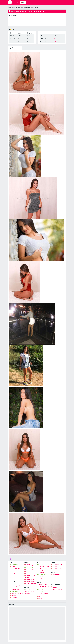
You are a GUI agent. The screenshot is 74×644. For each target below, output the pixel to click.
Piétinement (42, 578)
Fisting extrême (57, 568)
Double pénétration (17, 574)
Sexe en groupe (16, 572)
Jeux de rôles (43, 574)
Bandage (41, 576)
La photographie (16, 586)
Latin (54, 38)
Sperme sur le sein (58, 578)
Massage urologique (31, 570)
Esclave (41, 570)
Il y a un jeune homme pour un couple (17, 589)
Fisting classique (58, 564)
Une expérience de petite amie (44, 587)
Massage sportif (30, 579)
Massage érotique (30, 568)
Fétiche (14, 578)
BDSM (41, 568)
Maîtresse (42, 564)
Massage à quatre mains (30, 576)
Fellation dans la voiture (44, 594)
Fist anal (55, 566)
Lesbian (27, 593)
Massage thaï (29, 572)
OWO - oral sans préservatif (16, 569)
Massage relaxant (30, 581)
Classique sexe (16, 564)
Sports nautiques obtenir (58, 590)
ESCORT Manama (12, 7)
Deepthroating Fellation (43, 591)
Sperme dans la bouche (57, 575)
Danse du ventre (30, 591)
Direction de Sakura (31, 583)
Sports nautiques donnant (58, 587)
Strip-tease (28, 589)
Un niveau (14, 566)
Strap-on (41, 572)
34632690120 (15, 15)
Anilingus (42, 599)
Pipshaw (14, 595)
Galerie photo (15, 48)
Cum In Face (56, 580)
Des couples (15, 591)
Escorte (14, 584)
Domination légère (44, 566)
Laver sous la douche (17, 593)
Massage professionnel (29, 565)
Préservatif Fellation (45, 585)
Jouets (13, 576)
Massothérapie (29, 574)
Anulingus (14, 597)
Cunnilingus (42, 597)
